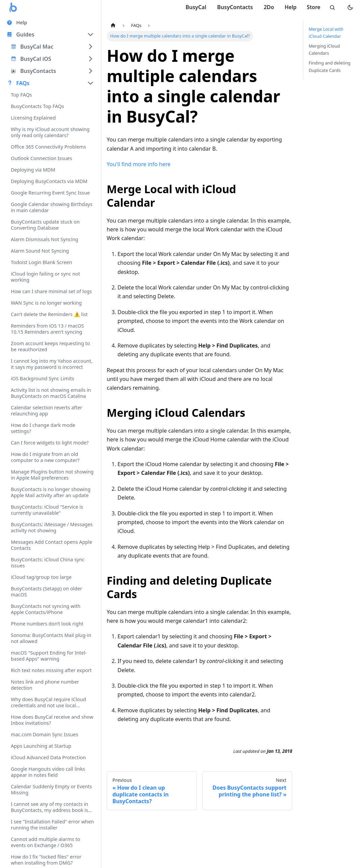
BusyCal (193, 7)
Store (312, 7)
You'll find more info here (139, 164)
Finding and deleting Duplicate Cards (330, 66)
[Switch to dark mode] (350, 7)
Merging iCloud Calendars (324, 49)
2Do (266, 7)
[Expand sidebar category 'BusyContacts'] (90, 71)
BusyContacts (232, 7)
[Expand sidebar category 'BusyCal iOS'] (90, 59)
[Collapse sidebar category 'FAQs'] (90, 83)
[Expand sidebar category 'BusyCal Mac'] (90, 47)
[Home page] (113, 25)
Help (288, 7)
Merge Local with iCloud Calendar (326, 33)
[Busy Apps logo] (14, 7)
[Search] (331, 7)
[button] (50, 34)
